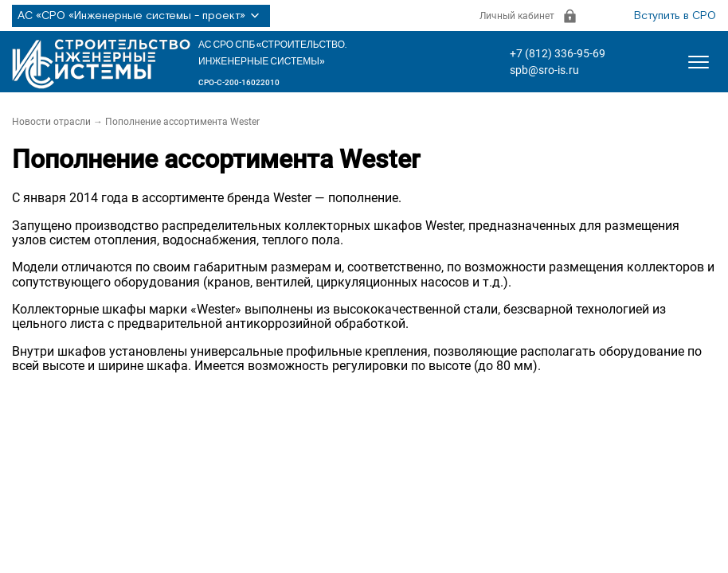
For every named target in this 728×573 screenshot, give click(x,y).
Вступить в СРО (675, 16)
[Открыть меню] (699, 62)
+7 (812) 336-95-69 (558, 53)
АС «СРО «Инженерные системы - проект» (141, 16)
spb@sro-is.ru (544, 70)
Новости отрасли (51, 122)
